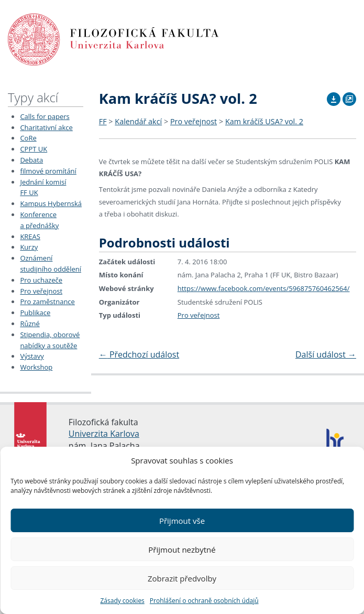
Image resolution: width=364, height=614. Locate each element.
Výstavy (32, 356)
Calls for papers (45, 116)
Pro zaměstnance (47, 301)
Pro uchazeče (41, 280)
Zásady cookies (122, 601)
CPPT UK (34, 149)
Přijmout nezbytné (182, 550)
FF (103, 121)
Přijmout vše (182, 521)
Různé (30, 324)
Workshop (36, 367)
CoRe (28, 138)
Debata (31, 160)
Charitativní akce (46, 127)
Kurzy (29, 247)
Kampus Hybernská (51, 203)
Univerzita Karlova (104, 434)
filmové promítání (48, 171)
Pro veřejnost (41, 291)
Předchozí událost (139, 354)
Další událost (326, 354)
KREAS (30, 236)
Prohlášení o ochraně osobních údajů (204, 601)
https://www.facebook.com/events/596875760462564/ (264, 288)
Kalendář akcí (138, 121)
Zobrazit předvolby (182, 578)
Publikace (35, 313)
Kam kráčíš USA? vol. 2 (264, 121)
